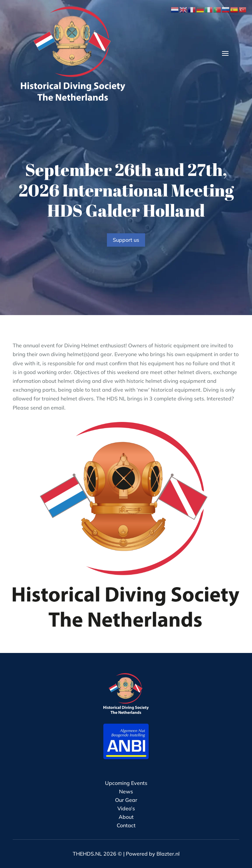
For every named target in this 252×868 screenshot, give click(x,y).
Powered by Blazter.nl (153, 854)
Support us (126, 240)
